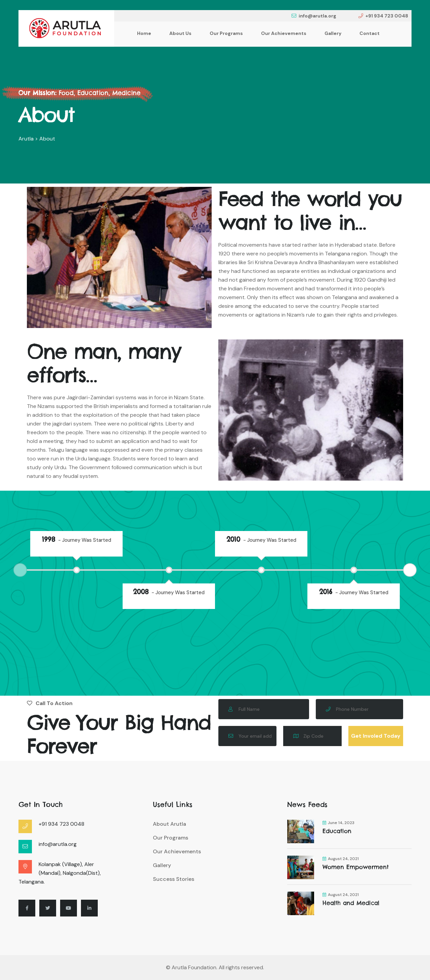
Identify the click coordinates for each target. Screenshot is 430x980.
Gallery (333, 33)
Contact (370, 33)
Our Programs (226, 33)
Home (144, 33)
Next (410, 570)
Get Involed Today (376, 736)
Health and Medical (351, 903)
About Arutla (169, 824)
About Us (180, 33)
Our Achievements (284, 33)
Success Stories (174, 879)
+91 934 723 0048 (383, 16)
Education (337, 831)
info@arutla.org (314, 16)
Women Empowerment (356, 867)
